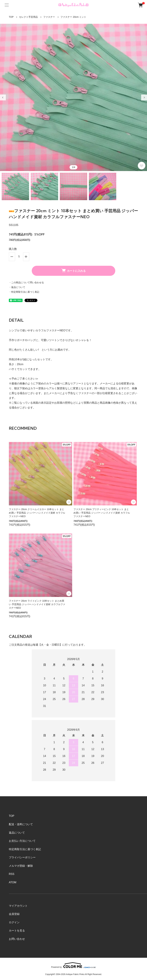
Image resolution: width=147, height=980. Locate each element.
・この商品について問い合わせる (26, 282)
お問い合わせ (17, 939)
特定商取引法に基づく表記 (25, 849)
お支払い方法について (22, 841)
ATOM (13, 882)
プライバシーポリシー (22, 857)
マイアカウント (18, 906)
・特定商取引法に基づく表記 (24, 292)
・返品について (17, 287)
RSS (12, 874)
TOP (11, 17)
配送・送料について (21, 824)
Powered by (73, 965)
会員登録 (14, 914)
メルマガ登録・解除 (21, 866)
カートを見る (17, 931)
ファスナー (49, 17)
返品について (17, 833)
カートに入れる (73, 270)
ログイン (14, 922)
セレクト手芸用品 (28, 17)
